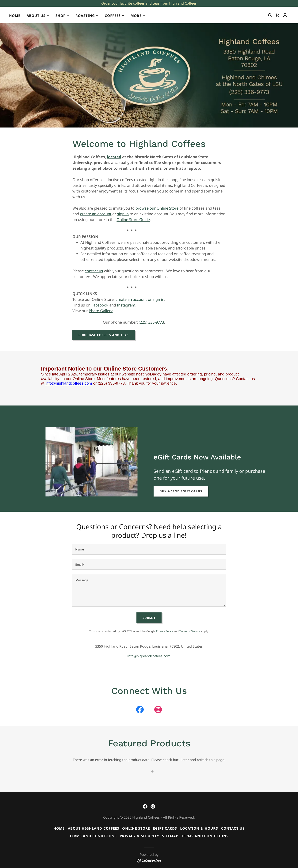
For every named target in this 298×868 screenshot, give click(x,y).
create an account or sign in (140, 299)
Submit (149, 618)
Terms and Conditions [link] (93, 836)
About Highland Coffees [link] (94, 828)
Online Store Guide (133, 220)
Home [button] (59, 828)
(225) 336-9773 (151, 322)
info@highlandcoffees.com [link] (149, 656)
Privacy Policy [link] (164, 631)
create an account (96, 214)
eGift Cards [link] (165, 828)
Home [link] (15, 16)
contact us (94, 271)
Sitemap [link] (170, 836)
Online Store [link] (136, 828)
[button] (38, 16)
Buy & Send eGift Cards (181, 491)
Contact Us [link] (233, 828)
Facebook (100, 305)
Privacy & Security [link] (139, 836)
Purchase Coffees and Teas (103, 335)
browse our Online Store (157, 208)
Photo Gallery (101, 311)
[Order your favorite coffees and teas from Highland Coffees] (149, 3)
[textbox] (149, 549)
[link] (277, 15)
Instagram (126, 305)
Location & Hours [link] (199, 828)
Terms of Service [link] (190, 631)
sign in (123, 214)
